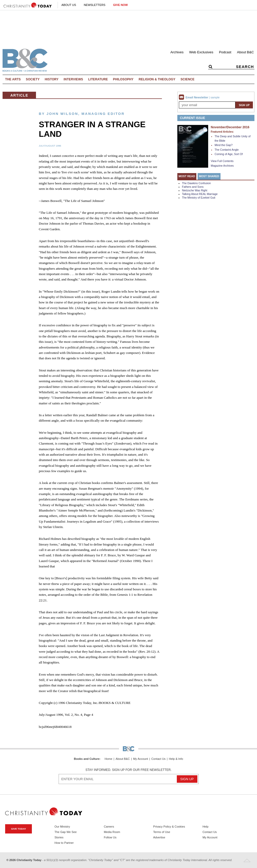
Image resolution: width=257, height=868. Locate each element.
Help (205, 827)
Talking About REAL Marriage (200, 194)
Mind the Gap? (224, 145)
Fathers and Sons (193, 187)
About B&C (245, 52)
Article (19, 95)
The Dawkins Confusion (196, 183)
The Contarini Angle (227, 150)
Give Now (120, 5)
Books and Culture (87, 759)
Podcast (225, 52)
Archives (177, 52)
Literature (98, 79)
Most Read (187, 176)
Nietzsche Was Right (195, 190)
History (52, 79)
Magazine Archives (222, 166)
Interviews (74, 79)
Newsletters (95, 5)
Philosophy (123, 79)
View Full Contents (222, 161)
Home (108, 759)
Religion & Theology (157, 79)
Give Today (19, 829)
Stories (59, 837)
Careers (109, 827)
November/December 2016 (230, 127)
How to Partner (64, 843)
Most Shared (209, 176)
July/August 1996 (50, 146)
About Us (69, 5)
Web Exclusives (201, 52)
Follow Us (110, 837)
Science (187, 79)
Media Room (112, 832)
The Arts (13, 79)
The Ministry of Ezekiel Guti (199, 198)
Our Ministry (62, 827)
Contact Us (158, 759)
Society (33, 79)
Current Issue (192, 118)
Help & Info (176, 759)
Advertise (159, 837)
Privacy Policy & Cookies (169, 827)
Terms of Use (162, 832)
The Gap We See (66, 832)
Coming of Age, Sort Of (229, 154)
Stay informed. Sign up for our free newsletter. (128, 770)
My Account (141, 759)
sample (215, 97)
